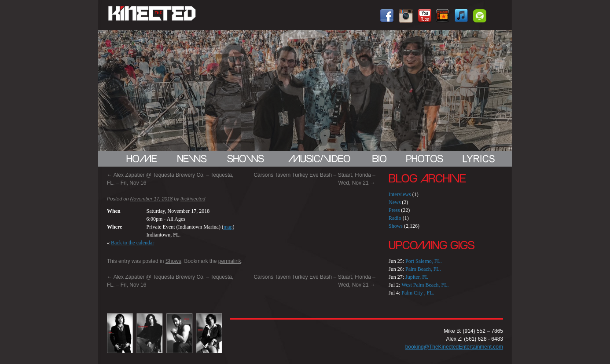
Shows (173, 261)
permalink (230, 261)
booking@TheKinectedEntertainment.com (454, 347)
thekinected (193, 199)
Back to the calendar (132, 243)
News (395, 202)
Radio (395, 218)
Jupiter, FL (417, 277)
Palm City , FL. (418, 293)
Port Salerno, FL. (424, 261)
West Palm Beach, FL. (425, 285)
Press (394, 210)
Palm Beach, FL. (423, 269)
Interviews (400, 194)
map (228, 227)
